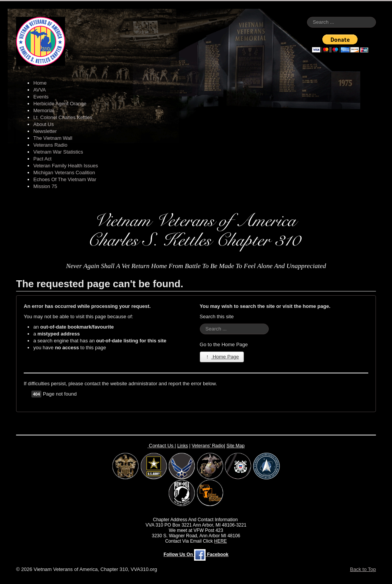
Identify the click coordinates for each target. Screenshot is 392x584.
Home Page (222, 357)
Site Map (236, 446)
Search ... (307, 17)
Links (183, 446)
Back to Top (363, 569)
